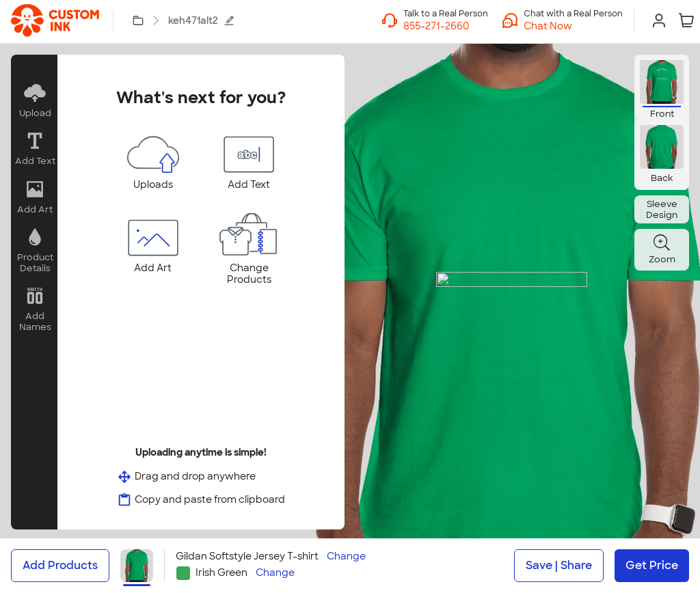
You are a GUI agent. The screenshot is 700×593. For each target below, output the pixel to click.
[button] (573, 26)
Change (346, 556)
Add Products (60, 565)
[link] (55, 20)
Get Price (652, 565)
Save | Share (559, 565)
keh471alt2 (201, 20)
